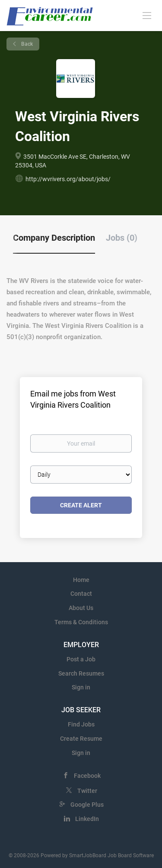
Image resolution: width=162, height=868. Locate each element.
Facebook (87, 776)
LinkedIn (87, 819)
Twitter (87, 791)
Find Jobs (81, 724)
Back (26, 44)
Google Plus (87, 805)
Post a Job (81, 659)
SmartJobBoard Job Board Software (111, 855)
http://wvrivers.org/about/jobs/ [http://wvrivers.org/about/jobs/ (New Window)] (68, 179)
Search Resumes (81, 673)
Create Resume (81, 739)
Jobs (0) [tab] (122, 238)
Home (81, 580)
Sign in (81, 687)
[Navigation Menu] (147, 15)
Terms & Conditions (81, 622)
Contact (81, 594)
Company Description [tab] (54, 238)
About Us (81, 608)
